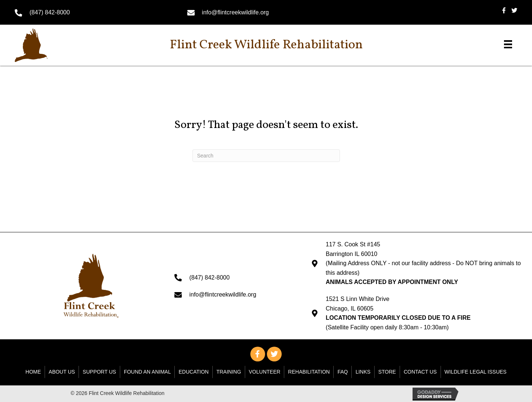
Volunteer (265, 372)
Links (363, 372)
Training (229, 372)
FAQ (343, 372)
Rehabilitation (309, 372)
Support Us (99, 372)
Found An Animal (147, 372)
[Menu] (508, 44)
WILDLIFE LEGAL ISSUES (476, 372)
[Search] (266, 156)
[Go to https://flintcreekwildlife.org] (46, 45)
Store (387, 372)
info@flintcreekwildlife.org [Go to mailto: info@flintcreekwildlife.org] (236, 12)
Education (193, 372)
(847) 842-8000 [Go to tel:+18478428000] (50, 12)
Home (33, 372)
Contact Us (420, 372)
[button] (258, 354)
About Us (62, 372)
